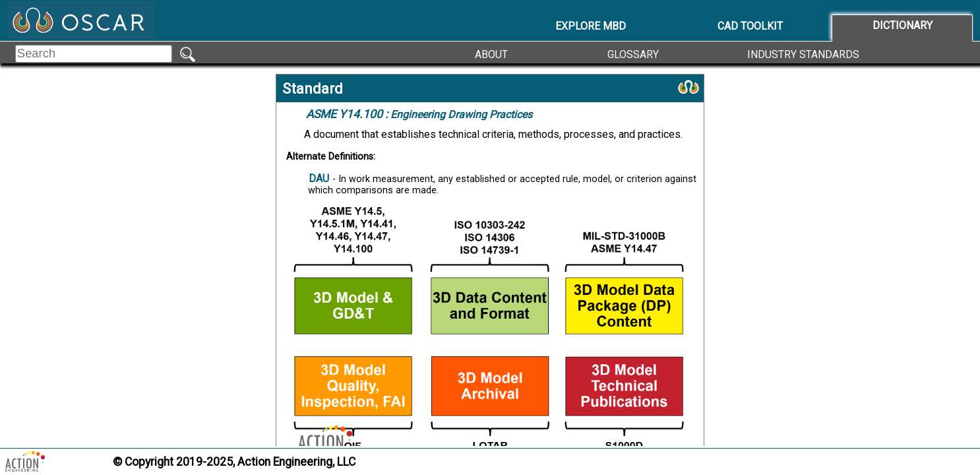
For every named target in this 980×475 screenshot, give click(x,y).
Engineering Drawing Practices (419, 114)
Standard (313, 88)
